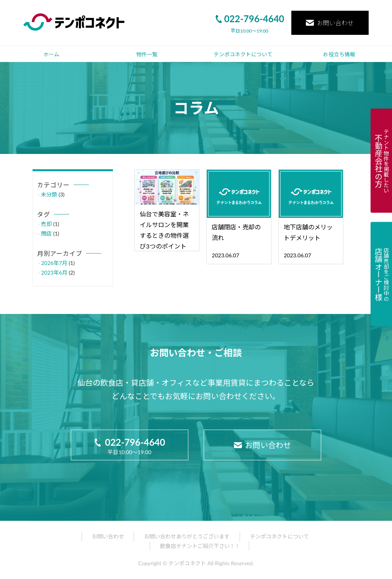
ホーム (51, 54)
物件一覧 (147, 54)
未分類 (49, 194)
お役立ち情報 (339, 54)
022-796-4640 (249, 19)
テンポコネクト (187, 563)
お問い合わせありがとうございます (187, 536)
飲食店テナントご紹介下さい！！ (200, 546)
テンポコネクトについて (243, 54)
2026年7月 (54, 263)
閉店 (46, 233)
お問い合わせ (330, 23)
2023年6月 (54, 272)
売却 (46, 224)
